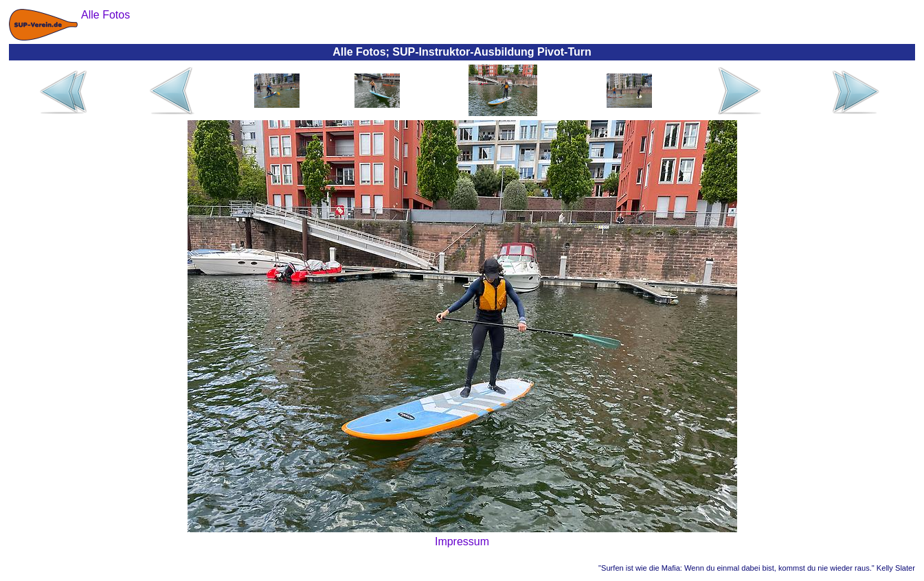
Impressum (462, 542)
